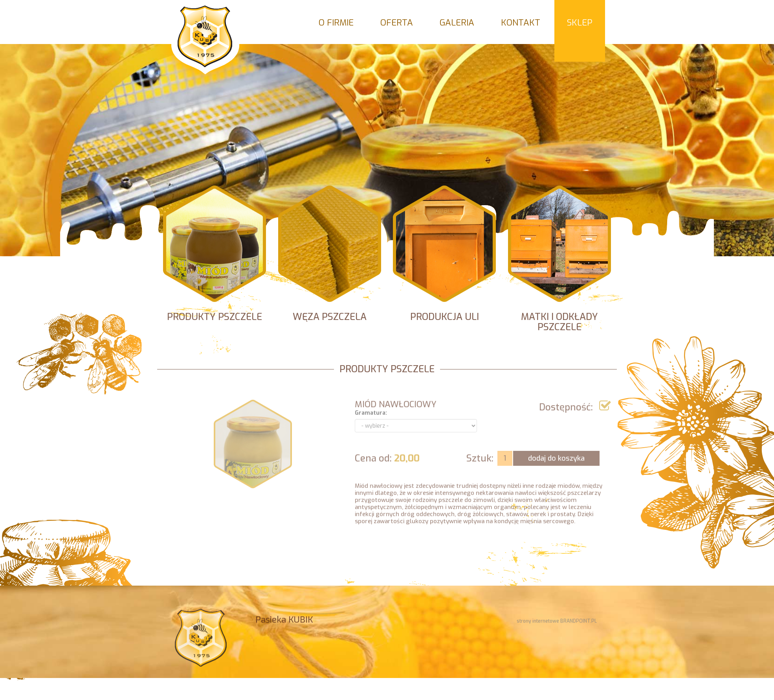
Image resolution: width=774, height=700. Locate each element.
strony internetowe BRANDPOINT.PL (557, 623)
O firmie (336, 23)
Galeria (457, 23)
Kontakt (521, 23)
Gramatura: (371, 418)
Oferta (397, 23)
